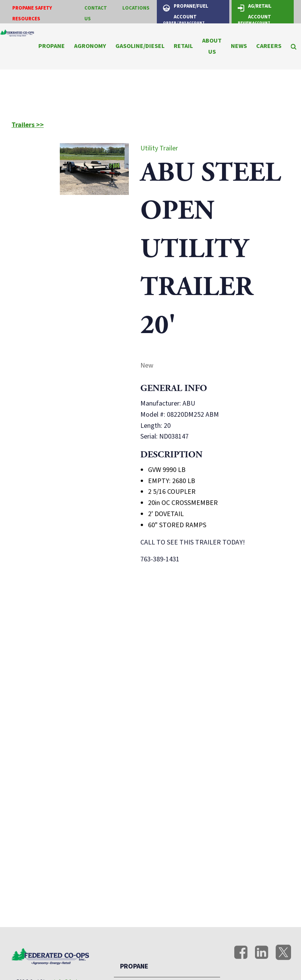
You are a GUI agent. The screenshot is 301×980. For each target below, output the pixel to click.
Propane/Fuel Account (186, 13)
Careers (269, 46)
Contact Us (96, 14)
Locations (136, 8)
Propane (52, 46)
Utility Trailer (159, 148)
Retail (183, 46)
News (239, 46)
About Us (212, 46)
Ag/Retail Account (255, 13)
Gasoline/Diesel (140, 46)
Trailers (24, 125)
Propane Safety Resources (32, 14)
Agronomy (90, 46)
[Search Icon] (294, 46)
